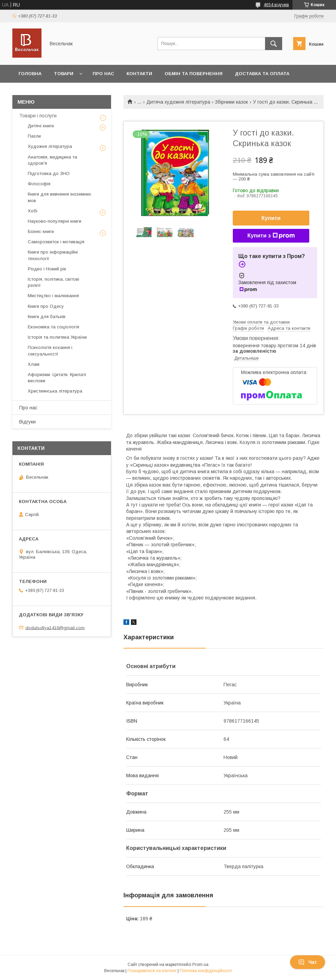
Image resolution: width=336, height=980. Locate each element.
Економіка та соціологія (53, 327)
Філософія (39, 184)
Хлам (34, 364)
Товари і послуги (38, 116)
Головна (30, 74)
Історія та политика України (57, 337)
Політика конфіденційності (206, 971)
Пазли (34, 136)
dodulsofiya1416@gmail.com (55, 627)
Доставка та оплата (262, 74)
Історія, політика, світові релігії (53, 282)
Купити (271, 218)
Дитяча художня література (178, 102)
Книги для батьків (47, 317)
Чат (308, 962)
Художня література (50, 146)
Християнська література (55, 391)
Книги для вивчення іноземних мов (59, 197)
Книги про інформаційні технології (53, 255)
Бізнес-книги (41, 231)
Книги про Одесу (46, 306)
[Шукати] (274, 44)
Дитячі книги (41, 126)
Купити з (271, 236)
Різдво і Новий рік (47, 269)
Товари (64, 74)
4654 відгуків (276, 5)
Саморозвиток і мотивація (56, 242)
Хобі (33, 211)
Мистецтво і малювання (53, 296)
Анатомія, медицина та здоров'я (52, 160)
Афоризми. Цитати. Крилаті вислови (57, 378)
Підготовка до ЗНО (49, 173)
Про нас (103, 74)
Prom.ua (200, 965)
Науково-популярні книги (55, 221)
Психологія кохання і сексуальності (50, 351)
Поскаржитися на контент (152, 971)
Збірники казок (231, 102)
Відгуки (27, 422)
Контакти (139, 74)
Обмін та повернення (194, 74)
